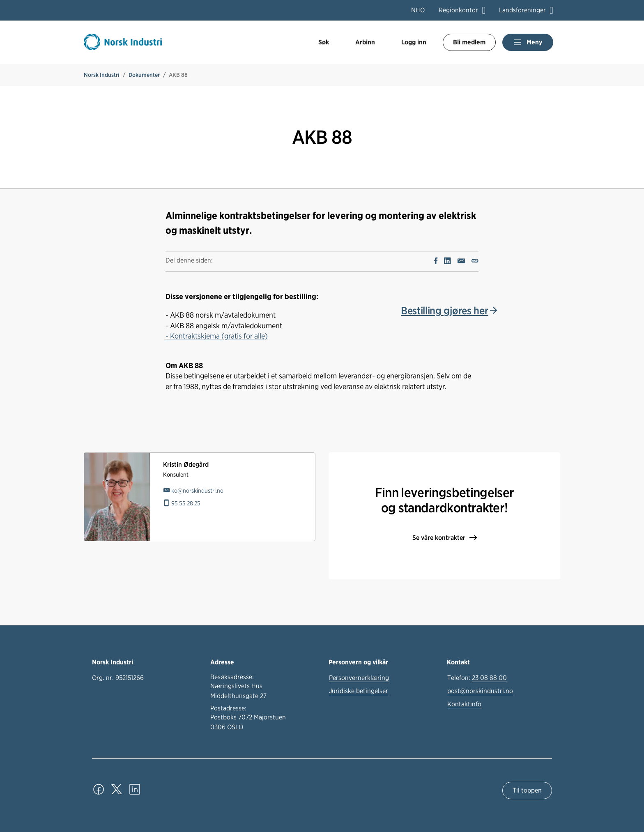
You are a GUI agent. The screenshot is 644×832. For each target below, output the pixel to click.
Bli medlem (469, 42)
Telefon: (477, 678)
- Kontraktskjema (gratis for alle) (217, 336)
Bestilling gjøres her (444, 310)
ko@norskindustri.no (197, 490)
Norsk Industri (102, 75)
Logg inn (414, 42)
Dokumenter (144, 75)
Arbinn (365, 42)
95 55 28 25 (186, 503)
